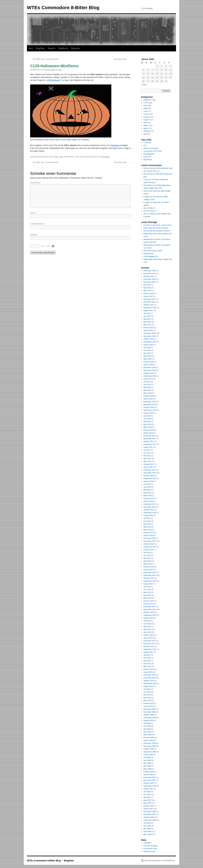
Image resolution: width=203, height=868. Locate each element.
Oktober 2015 (149, 510)
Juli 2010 (147, 689)
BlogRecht (63, 48)
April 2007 (147, 800)
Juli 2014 (147, 552)
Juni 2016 (147, 487)
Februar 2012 (149, 635)
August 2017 (148, 447)
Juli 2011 (147, 655)
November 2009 (150, 712)
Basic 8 (152, 208)
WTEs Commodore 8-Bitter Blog (63, 8)
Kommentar (36, 183)
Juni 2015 (147, 521)
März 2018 (147, 427)
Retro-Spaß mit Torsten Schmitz (156, 228)
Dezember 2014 (150, 538)
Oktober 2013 (149, 578)
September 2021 (150, 308)
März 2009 (147, 735)
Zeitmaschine (149, 254)
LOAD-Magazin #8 (151, 256)
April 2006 (147, 831)
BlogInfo (52, 48)
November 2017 (150, 439)
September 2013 (150, 581)
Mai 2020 (147, 353)
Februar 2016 (149, 498)
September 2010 (150, 683)
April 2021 (147, 322)
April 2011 (147, 663)
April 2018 (147, 424)
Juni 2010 (147, 692)
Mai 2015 (147, 524)
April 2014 (147, 561)
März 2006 (147, 834)
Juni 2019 (147, 384)
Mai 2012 (147, 626)
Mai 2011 (147, 661)
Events (146, 117)
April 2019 (147, 390)
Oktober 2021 (149, 305)
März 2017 (147, 461)
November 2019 (150, 370)
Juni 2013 (147, 589)
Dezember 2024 (150, 273)
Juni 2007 (147, 794)
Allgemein (147, 100)
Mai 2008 (147, 763)
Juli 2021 (147, 313)
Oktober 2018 (149, 407)
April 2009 (147, 732)
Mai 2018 (147, 422)
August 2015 (148, 515)
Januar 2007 (148, 809)
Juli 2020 (147, 347)
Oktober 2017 (149, 441)
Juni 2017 (147, 453)
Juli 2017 (147, 450)
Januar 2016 (148, 501)
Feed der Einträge (150, 846)
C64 (145, 105)
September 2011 (150, 649)
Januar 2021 (148, 330)
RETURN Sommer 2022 (153, 251)
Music (146, 128)
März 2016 (147, 496)
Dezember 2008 (150, 743)
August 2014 (148, 550)
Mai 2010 (147, 695)
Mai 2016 (147, 490)
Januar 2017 (148, 467)
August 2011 (148, 652)
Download (115, 145)
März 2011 (147, 666)
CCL (145, 145)
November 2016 (150, 473)
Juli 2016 (147, 484)
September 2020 (150, 342)
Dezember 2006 (150, 812)
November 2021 (150, 302)
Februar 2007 (149, 806)
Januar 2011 (148, 672)
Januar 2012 (148, 638)
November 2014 (150, 541)
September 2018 (150, 410)
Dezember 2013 (150, 572)
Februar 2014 (149, 567)
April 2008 (147, 766)
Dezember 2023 (150, 279)
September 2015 (150, 513)
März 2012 (147, 632)
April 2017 (147, 459)
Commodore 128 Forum (153, 151)
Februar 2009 (149, 738)
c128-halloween (53, 80)
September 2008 (150, 752)
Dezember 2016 (150, 470)
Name (33, 213)
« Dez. (144, 85)
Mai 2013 (147, 592)
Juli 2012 (147, 621)
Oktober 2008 (149, 749)
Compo (146, 114)
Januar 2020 (148, 365)
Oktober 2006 (149, 817)
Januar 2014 (148, 570)
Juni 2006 (147, 826)
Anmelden (147, 843)
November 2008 (150, 746)
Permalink (105, 157)
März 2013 (147, 598)
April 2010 (147, 698)
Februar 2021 (149, 328)
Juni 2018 (147, 419)
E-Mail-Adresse (37, 224)
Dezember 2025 (150, 271)
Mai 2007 (147, 797)
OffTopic (147, 131)
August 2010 (148, 686)
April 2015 (147, 527)
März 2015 (147, 530)
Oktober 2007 (149, 783)
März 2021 (147, 325)
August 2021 (148, 310)
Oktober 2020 (149, 339)
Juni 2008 (147, 760)
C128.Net (147, 143)
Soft (61, 157)
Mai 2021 (147, 319)
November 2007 (150, 780)
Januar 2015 (148, 535)
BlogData (40, 48)
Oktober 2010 (149, 681)
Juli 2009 (147, 723)
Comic (146, 111)
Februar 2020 (149, 362)
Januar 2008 (148, 775)
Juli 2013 (147, 587)
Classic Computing (151, 148)
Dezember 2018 (150, 402)
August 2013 (148, 584)
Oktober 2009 (149, 715)
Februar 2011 (149, 669)
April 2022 (147, 288)
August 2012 (148, 618)
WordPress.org (149, 851)
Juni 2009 (147, 726)
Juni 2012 (147, 624)
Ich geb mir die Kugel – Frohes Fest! (157, 225)
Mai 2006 (147, 829)
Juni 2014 (147, 555)
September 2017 (150, 444)
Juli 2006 (147, 823)
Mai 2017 (147, 456)
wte (60, 70)
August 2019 (148, 379)
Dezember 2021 (150, 299)
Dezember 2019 (150, 367)
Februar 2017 (149, 464)
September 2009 (150, 718)
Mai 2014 (147, 558)
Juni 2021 (147, 316)
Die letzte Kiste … (123, 59)
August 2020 (148, 345)
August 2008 (148, 755)
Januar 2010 (148, 706)
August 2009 (148, 720)
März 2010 (147, 701)
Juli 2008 (147, 757)
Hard (145, 123)
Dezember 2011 (150, 641)
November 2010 (150, 678)
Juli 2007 (147, 792)
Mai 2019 (147, 387)
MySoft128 (148, 160)
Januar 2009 (148, 740)
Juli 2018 (147, 416)
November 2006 (150, 814)
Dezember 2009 (150, 709)
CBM (145, 108)
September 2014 (150, 547)
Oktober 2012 (149, 612)
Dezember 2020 (150, 333)
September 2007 (150, 786)
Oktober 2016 (149, 476)
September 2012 (150, 615)
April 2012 (147, 629)
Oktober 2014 (149, 544)
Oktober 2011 (149, 646)
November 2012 (150, 609)
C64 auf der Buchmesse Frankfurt (156, 231)
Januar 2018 (148, 433)
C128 (56, 157)
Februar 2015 (149, 533)
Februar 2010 (149, 703)
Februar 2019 (149, 396)
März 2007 (147, 803)
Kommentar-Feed (150, 849)
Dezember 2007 (150, 777)
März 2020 (147, 359)
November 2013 (150, 575)
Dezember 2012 (150, 607)
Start (31, 48)
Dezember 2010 (150, 675)
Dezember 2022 (150, 282)
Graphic (146, 120)
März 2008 (147, 769)
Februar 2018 (149, 430)
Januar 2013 (148, 604)
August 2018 (148, 413)
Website (34, 235)
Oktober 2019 (149, 373)
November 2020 (150, 336)
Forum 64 (147, 157)
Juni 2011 (147, 658)
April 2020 (147, 356)
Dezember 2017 (150, 436)
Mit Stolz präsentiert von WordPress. (160, 861)
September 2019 (150, 376)
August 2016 (148, 481)
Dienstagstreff (149, 154)
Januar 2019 (148, 399)
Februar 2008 (149, 772)
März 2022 (147, 291)
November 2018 (150, 404)
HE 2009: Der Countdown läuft (44, 59)
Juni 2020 (147, 350)
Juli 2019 (147, 382)
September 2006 (150, 820)
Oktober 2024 (149, 276)
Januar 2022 (148, 296)
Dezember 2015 (150, 504)
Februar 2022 (149, 293)
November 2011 (150, 644)
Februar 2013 (149, 601)
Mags (146, 125)
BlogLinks (76, 48)
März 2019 (147, 393)
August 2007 (148, 789)
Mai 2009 (147, 729)
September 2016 (150, 478)
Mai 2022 (147, 285)
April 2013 (147, 595)
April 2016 (147, 493)
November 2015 (150, 507)
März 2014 (147, 564)
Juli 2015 (147, 518)
